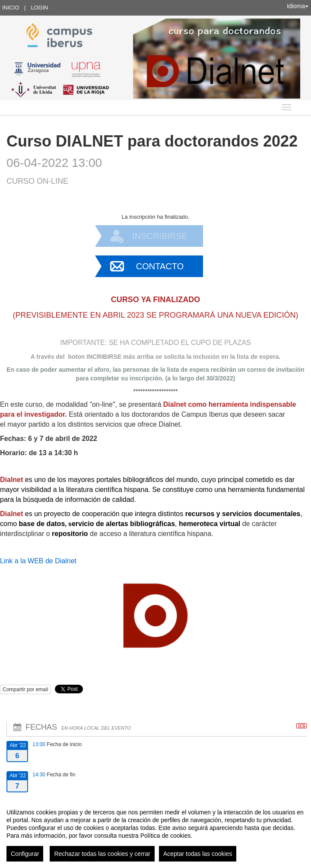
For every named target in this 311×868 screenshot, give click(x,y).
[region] (155, 832)
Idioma (298, 6)
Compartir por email (25, 689)
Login (39, 8)
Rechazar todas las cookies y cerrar (102, 854)
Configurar (25, 854)
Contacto (160, 266)
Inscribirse (160, 236)
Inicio (11, 8)
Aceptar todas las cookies (198, 854)
